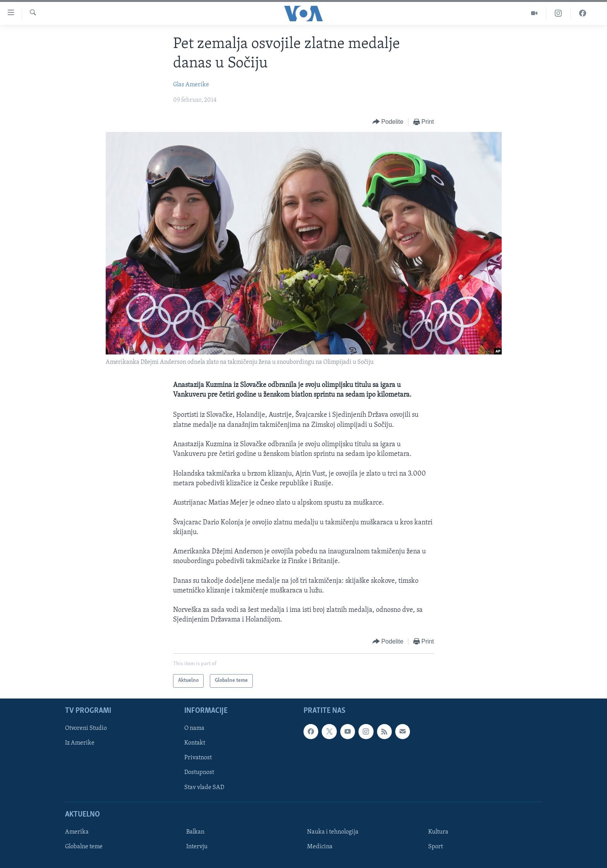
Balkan (195, 832)
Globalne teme (84, 847)
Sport (436, 847)
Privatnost (198, 758)
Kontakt (195, 743)
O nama (194, 728)
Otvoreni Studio (86, 728)
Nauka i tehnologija (333, 832)
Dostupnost (199, 772)
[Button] (388, 122)
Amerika (77, 832)
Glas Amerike (191, 85)
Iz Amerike (80, 743)
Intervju (197, 847)
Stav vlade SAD (204, 787)
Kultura (438, 832)
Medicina (320, 847)
